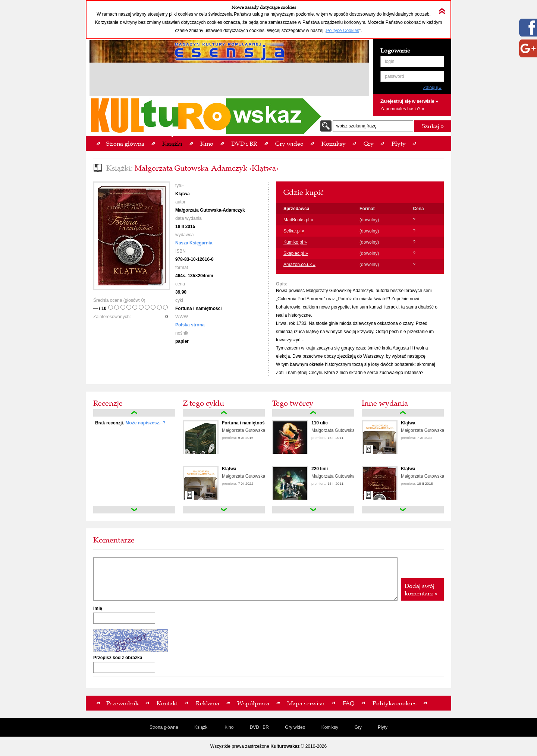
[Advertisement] (229, 80)
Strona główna (164, 727)
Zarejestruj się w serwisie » (409, 101)
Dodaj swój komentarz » (421, 589)
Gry (358, 727)
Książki (201, 727)
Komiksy (330, 727)
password (394, 76)
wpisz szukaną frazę (357, 126)
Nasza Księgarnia (194, 243)
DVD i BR (259, 727)
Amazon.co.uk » (299, 265)
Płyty (383, 727)
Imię (98, 608)
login (390, 61)
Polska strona (190, 325)
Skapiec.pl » (296, 253)
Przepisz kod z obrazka (118, 658)
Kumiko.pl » (295, 242)
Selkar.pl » (294, 231)
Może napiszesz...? (145, 423)
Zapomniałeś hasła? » (402, 109)
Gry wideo (295, 727)
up (134, 413)
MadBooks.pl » (298, 220)
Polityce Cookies (343, 31)
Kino (229, 727)
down (134, 510)
